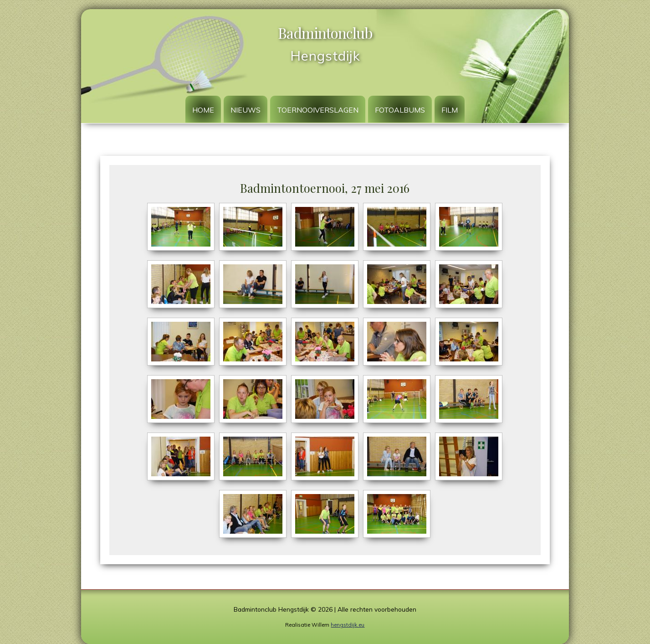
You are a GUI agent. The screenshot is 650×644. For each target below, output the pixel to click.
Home (203, 110)
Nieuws (246, 110)
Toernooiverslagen (318, 110)
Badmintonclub (325, 33)
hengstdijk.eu (348, 625)
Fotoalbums (400, 110)
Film (450, 110)
